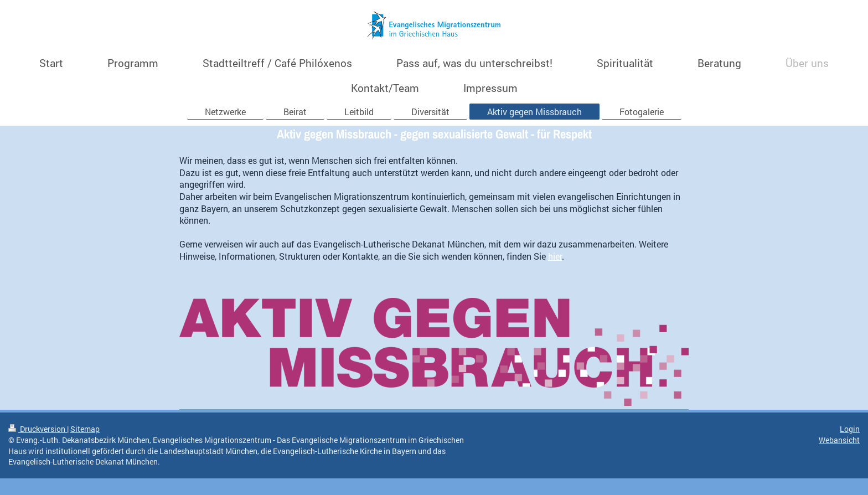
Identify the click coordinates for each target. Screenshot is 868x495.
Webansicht (839, 440)
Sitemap (85, 429)
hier (555, 256)
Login (850, 429)
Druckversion (38, 429)
